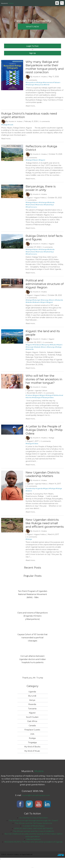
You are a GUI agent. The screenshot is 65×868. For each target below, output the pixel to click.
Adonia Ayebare (33, 847)
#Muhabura (37, 347)
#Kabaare (36, 304)
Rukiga (51, 440)
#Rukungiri (36, 302)
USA (32, 741)
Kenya (32, 707)
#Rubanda (59, 302)
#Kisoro (52, 302)
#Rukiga (39, 83)
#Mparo (35, 161)
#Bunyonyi (45, 347)
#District (29, 494)
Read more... (31, 106)
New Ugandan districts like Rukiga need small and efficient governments (43, 528)
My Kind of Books (32, 754)
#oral (61, 398)
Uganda (30, 393)
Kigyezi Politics (41, 199)
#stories (29, 400)
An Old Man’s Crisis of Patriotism (33, 825)
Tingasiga (32, 749)
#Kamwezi (39, 206)
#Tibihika (55, 398)
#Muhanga (43, 204)
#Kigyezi (42, 161)
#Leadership (30, 491)
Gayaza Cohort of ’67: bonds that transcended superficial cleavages (32, 645)
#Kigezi (43, 304)
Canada (32, 733)
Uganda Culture (41, 393)
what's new (32, 27)
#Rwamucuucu (31, 208)
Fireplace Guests (32, 737)
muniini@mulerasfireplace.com (36, 802)
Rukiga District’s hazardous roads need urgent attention (31, 116)
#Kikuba (53, 347)
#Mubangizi (30, 85)
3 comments (48, 249)
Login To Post (32, 46)
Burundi (32, 703)
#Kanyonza (39, 85)
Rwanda (32, 711)
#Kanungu (45, 302)
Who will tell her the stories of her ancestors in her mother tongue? (43, 381)
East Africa (32, 728)
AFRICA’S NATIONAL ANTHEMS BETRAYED (33, 836)
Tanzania (32, 716)
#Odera (35, 446)
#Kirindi (46, 85)
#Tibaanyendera (47, 400)
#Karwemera (48, 83)
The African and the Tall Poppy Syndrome (33, 830)
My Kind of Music (32, 758)
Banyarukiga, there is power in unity (41, 189)
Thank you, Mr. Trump (33, 685)
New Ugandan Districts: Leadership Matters (43, 477)
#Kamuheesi (30, 206)
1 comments (32, 201)
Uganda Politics (41, 487)
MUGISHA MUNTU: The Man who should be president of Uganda (33, 850)
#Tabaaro (57, 83)
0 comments (32, 81)
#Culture (29, 398)
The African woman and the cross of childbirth (34, 839)
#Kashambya (49, 206)
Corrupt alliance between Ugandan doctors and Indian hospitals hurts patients (32, 666)
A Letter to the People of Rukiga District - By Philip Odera (44, 432)
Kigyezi (30, 199)
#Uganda (39, 491)
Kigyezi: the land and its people (43, 335)
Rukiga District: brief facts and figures (41, 239)
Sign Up (32, 53)
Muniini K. (7, 3)
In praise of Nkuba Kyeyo (33, 833)
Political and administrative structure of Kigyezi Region (44, 285)
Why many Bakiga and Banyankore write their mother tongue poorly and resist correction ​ (43, 67)
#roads (10, 125)
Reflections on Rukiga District (42, 149)
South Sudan (32, 724)
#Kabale (29, 304)
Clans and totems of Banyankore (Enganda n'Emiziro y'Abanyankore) (32, 623)
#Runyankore (31, 83)
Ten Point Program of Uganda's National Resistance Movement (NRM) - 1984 (32, 601)
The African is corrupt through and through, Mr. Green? (34, 828)
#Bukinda (51, 204)
